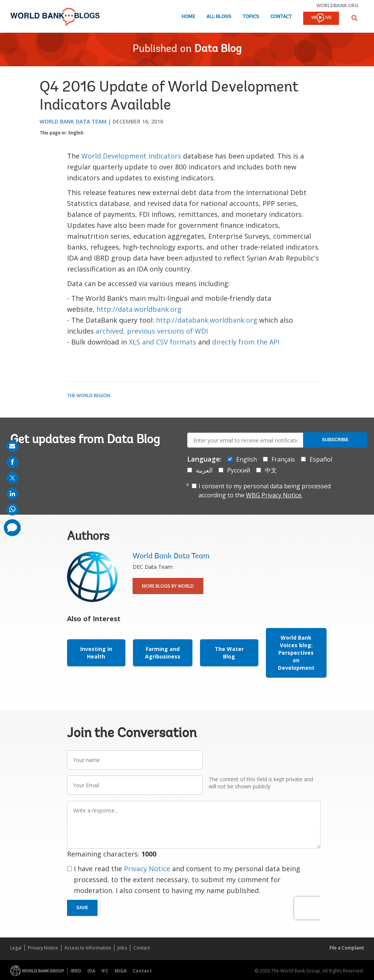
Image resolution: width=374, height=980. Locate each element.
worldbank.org (337, 5)
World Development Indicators (131, 156)
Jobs (122, 948)
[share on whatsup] (12, 509)
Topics (251, 17)
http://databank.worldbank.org (207, 320)
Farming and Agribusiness (163, 653)
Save (82, 908)
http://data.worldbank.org (139, 309)
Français (283, 459)
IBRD (76, 971)
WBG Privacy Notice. (274, 495)
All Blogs (219, 17)
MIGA (121, 971)
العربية (204, 470)
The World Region (89, 396)
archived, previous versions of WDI (152, 331)
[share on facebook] (12, 462)
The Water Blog (229, 653)
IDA (91, 971)
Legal (16, 948)
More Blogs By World (168, 586)
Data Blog (218, 49)
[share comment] (12, 528)
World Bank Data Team (73, 121)
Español (321, 459)
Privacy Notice (147, 869)
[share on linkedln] (12, 494)
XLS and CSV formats (163, 342)
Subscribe (335, 440)
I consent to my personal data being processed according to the (265, 491)
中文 (271, 470)
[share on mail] (12, 446)
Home (188, 17)
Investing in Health (96, 653)
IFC (105, 971)
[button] (354, 18)
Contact (281, 17)
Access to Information (88, 948)
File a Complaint (347, 948)
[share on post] (12, 478)
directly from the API (246, 342)
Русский (239, 470)
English (76, 133)
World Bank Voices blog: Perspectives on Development (296, 653)
